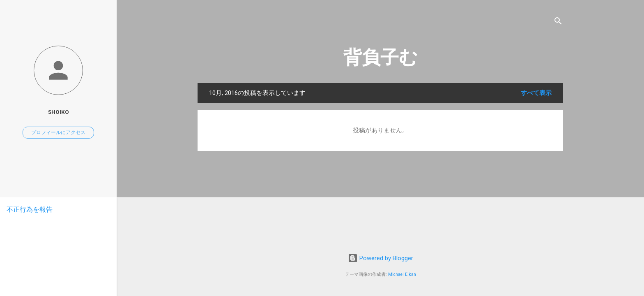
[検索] (558, 22)
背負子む (381, 57)
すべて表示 (536, 93)
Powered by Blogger (381, 258)
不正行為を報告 (30, 209)
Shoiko (59, 112)
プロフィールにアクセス (58, 132)
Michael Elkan (402, 274)
